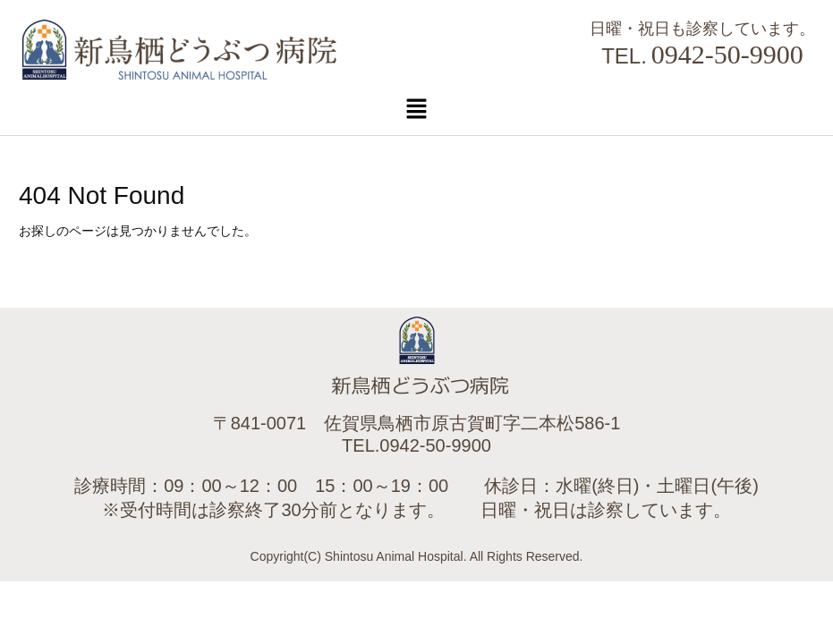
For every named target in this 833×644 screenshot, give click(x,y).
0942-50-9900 (727, 54)
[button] (416, 108)
